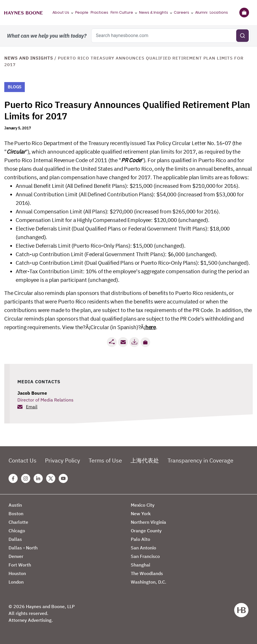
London (16, 582)
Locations (219, 12)
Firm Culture (122, 12)
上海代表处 (145, 460)
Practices (99, 12)
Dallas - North (23, 548)
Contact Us (23, 460)
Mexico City (143, 505)
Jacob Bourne (32, 393)
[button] (145, 342)
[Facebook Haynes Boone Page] (13, 478)
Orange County (146, 531)
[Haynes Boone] (24, 13)
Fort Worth (20, 565)
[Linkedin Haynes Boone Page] (38, 478)
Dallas (15, 539)
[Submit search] (242, 36)
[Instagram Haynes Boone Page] (26, 478)
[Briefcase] (244, 13)
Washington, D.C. (149, 582)
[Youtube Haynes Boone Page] (63, 478)
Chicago (17, 531)
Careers (181, 12)
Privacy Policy (63, 460)
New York (141, 513)
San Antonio (143, 548)
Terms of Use (105, 460)
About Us (61, 12)
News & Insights (154, 12)
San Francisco (145, 556)
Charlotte (18, 522)
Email (32, 407)
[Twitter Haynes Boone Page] (51, 478)
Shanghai (140, 565)
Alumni (201, 12)
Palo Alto (140, 539)
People (82, 12)
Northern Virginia (148, 522)
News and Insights (29, 58)
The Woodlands (147, 573)
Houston (17, 573)
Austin (15, 505)
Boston (16, 513)
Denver (16, 556)
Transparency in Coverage (200, 460)
